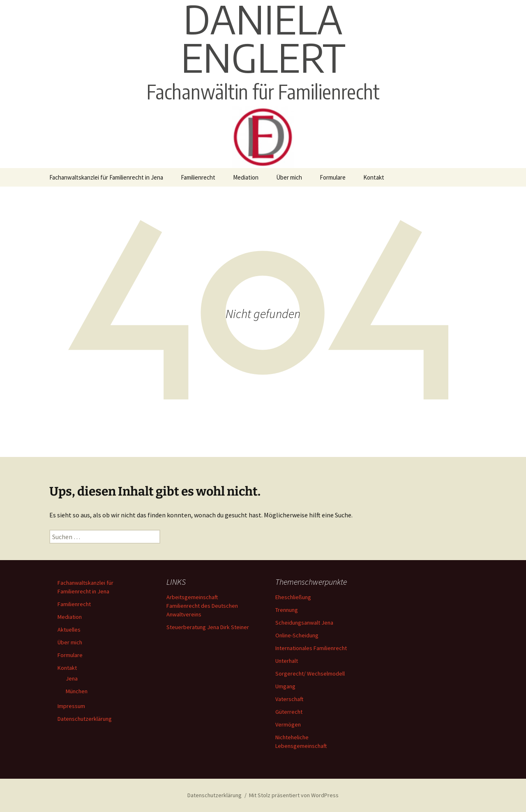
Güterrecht (289, 712)
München (77, 691)
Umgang (285, 686)
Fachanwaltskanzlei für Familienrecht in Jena (106, 177)
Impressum (71, 706)
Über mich (289, 177)
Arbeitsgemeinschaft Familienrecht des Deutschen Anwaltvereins (202, 606)
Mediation (246, 177)
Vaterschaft (289, 699)
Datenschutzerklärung (85, 719)
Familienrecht (198, 177)
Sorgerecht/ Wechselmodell (310, 674)
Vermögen (288, 724)
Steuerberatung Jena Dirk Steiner (208, 627)
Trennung (287, 610)
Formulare (333, 177)
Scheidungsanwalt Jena (304, 623)
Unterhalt (287, 661)
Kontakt (374, 177)
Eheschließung (293, 597)
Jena (72, 678)
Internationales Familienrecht (311, 648)
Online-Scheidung (297, 635)
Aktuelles (69, 630)
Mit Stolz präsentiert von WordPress (294, 795)
